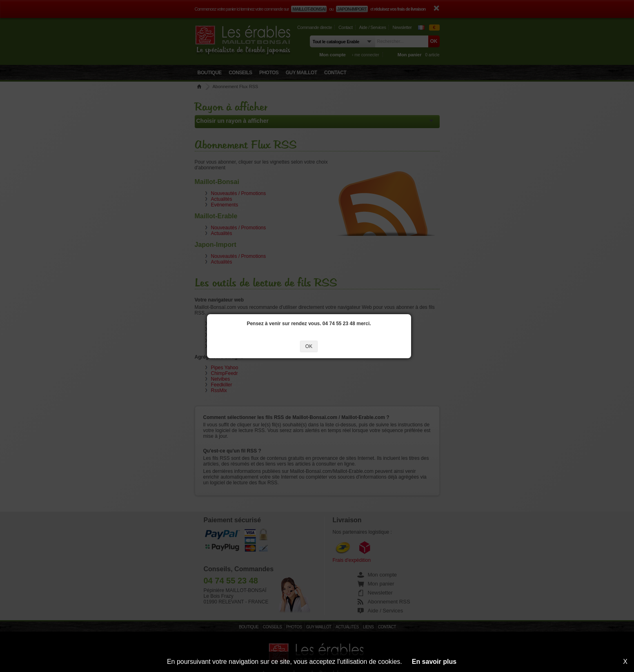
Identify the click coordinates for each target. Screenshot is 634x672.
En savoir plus (434, 662)
